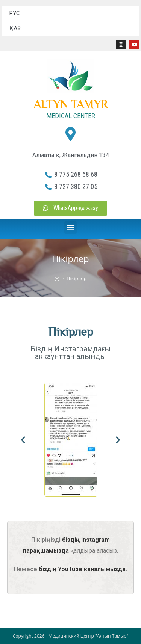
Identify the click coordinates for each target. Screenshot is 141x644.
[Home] (57, 278)
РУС (15, 13)
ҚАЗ (15, 28)
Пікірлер (77, 278)
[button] (70, 228)
